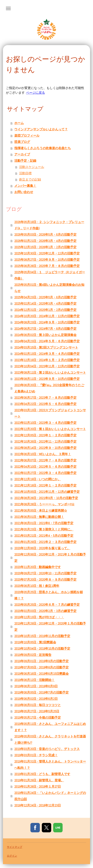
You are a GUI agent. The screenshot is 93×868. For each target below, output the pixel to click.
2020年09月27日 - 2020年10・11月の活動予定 (45, 573)
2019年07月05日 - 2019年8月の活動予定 (41, 667)
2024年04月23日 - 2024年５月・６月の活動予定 (47, 341)
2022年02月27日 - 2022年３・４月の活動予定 (45, 473)
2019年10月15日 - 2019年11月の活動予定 (42, 636)
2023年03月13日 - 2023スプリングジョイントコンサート (50, 413)
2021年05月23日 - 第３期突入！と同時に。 (44, 529)
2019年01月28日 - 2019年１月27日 (38, 787)
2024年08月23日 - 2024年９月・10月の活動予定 (47, 322)
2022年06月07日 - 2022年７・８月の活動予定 (45, 460)
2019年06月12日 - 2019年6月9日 (36, 686)
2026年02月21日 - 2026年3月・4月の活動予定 (45, 241)
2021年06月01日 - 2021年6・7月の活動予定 (44, 523)
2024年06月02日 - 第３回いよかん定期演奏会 (45, 335)
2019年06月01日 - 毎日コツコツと (38, 705)
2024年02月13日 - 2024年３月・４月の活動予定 (47, 354)
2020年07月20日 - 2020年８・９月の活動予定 (45, 580)
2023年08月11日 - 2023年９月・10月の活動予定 (47, 379)
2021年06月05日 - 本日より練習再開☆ (41, 511)
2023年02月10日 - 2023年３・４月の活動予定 (45, 423)
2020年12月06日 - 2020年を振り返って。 (42, 548)
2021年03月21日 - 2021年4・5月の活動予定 (44, 536)
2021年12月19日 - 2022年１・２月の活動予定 (45, 485)
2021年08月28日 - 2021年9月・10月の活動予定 (46, 498)
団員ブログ (22, 142)
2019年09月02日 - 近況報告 (33, 655)
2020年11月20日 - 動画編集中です (38, 567)
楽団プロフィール (27, 136)
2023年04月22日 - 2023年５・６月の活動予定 (45, 404)
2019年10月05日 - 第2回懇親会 (35, 642)
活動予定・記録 (25, 161)
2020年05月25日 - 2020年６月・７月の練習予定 (47, 605)
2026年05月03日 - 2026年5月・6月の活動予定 (45, 235)
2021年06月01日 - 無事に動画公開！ (39, 517)
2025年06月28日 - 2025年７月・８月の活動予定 (47, 266)
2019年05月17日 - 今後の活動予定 (38, 718)
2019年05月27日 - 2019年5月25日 (37, 711)
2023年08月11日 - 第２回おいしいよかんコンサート (50, 373)
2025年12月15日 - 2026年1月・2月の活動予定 (45, 247)
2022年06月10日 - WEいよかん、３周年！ (43, 454)
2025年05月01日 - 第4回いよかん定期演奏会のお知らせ (49, 288)
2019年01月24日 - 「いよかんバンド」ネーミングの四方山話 (50, 796)
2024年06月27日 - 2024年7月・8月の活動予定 (45, 329)
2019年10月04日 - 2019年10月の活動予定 (42, 649)
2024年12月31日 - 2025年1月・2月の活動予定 (45, 310)
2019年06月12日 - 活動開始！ (34, 680)
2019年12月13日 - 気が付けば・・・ (39, 617)
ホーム (19, 123)
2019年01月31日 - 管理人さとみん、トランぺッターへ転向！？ (50, 765)
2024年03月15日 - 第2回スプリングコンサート (46, 347)
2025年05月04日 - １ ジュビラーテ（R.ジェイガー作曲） (50, 275)
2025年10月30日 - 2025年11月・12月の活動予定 (47, 253)
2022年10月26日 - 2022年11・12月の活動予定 (45, 442)
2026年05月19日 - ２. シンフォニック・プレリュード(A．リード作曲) (49, 225)
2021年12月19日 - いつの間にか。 (38, 479)
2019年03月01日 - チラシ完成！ (36, 755)
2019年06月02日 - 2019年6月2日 (36, 699)
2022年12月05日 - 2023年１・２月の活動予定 (45, 435)
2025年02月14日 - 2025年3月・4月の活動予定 (45, 304)
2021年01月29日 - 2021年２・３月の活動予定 (45, 542)
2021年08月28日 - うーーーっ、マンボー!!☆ (44, 504)
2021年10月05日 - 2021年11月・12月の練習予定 (47, 492)
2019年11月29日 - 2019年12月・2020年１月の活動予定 (50, 627)
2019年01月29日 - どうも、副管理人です (42, 774)
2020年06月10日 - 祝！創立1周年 (37, 586)
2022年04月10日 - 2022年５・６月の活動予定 (45, 467)
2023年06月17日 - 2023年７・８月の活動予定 (45, 398)
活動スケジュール (32, 167)
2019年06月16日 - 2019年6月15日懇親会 (41, 674)
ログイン (12, 856)
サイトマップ (15, 847)
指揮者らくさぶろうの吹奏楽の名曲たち (43, 148)
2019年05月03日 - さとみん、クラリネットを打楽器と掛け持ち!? (50, 740)
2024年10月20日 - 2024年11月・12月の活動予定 (47, 316)
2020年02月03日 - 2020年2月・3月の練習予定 (45, 611)
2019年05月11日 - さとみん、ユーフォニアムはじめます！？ (50, 727)
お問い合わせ (24, 192)
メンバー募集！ (25, 186)
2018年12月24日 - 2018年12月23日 (38, 805)
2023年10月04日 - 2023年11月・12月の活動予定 (47, 366)
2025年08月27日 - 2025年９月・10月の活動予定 (47, 260)
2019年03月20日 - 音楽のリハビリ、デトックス (47, 749)
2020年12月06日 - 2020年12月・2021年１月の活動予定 (50, 558)
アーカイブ (22, 154)
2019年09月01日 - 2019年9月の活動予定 (41, 661)
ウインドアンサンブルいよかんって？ (41, 129)
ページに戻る (36, 93)
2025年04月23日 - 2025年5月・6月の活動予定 (45, 297)
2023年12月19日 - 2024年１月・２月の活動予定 (47, 360)
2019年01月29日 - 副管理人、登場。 (39, 780)
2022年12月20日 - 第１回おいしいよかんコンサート (50, 429)
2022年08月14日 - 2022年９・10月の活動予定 (45, 448)
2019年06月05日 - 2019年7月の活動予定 (41, 692)
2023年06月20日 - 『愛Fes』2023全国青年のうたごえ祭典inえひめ (49, 388)
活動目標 (25, 173)
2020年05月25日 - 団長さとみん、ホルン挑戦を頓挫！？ (49, 595)
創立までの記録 (30, 179)
